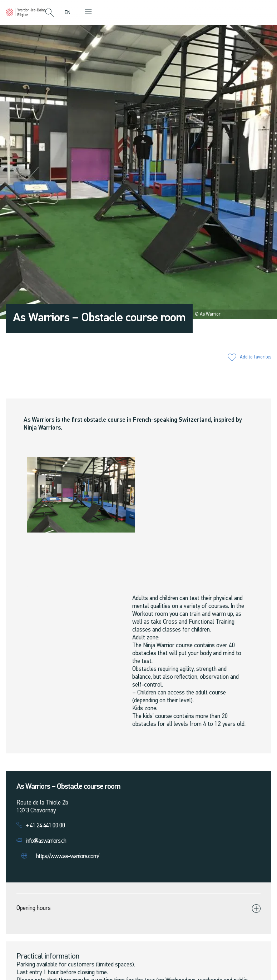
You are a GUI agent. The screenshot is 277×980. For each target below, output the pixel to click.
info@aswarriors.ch (46, 841)
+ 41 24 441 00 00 (45, 826)
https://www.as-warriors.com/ (68, 857)
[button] (50, 13)
